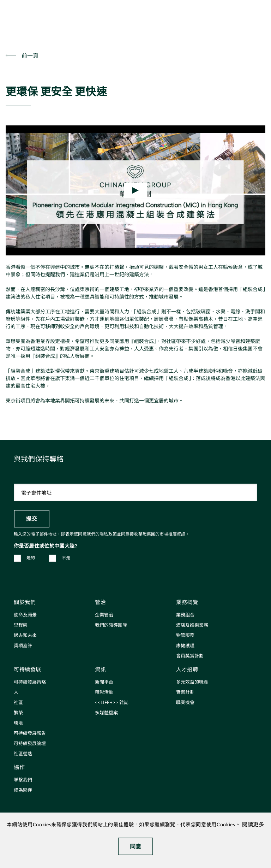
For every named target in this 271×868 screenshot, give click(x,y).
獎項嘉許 (23, 646)
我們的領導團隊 (111, 625)
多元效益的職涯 (192, 682)
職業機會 (185, 703)
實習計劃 (185, 693)
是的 (31, 558)
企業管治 (104, 615)
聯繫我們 (23, 780)
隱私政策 (108, 534)
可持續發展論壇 (30, 744)
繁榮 (18, 713)
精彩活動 (104, 693)
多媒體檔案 (106, 713)
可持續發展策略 (30, 682)
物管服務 (185, 636)
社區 (18, 703)
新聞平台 (104, 682)
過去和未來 (25, 636)
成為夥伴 (23, 790)
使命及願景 (25, 615)
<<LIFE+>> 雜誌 (112, 703)
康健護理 (185, 646)
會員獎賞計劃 (190, 656)
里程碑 (21, 625)
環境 (18, 723)
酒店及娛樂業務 (192, 625)
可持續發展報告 (30, 734)
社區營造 (23, 754)
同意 (136, 846)
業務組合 (185, 615)
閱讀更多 (253, 825)
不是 (66, 558)
